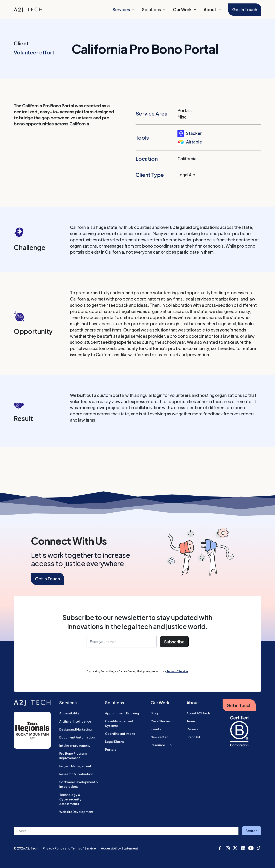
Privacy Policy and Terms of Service (69, 848)
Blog (154, 713)
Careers (192, 729)
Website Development (76, 812)
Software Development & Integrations (79, 784)
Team (191, 721)
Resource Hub (161, 745)
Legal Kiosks (114, 742)
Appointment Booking (122, 713)
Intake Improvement (75, 745)
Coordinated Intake (120, 734)
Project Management (75, 766)
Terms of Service (177, 671)
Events (156, 729)
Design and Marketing (76, 729)
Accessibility (69, 713)
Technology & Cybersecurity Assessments (70, 799)
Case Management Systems (119, 723)
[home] (28, 10)
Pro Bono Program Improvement (73, 756)
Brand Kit (193, 737)
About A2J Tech (198, 713)
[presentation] (119, 659)
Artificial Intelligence (75, 721)
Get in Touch (239, 705)
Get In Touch (245, 9)
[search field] (126, 831)
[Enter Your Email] (122, 642)
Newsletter (159, 737)
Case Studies (161, 721)
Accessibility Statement (120, 848)
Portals (111, 749)
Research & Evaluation (76, 774)
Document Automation (77, 737)
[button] (124, 10)
